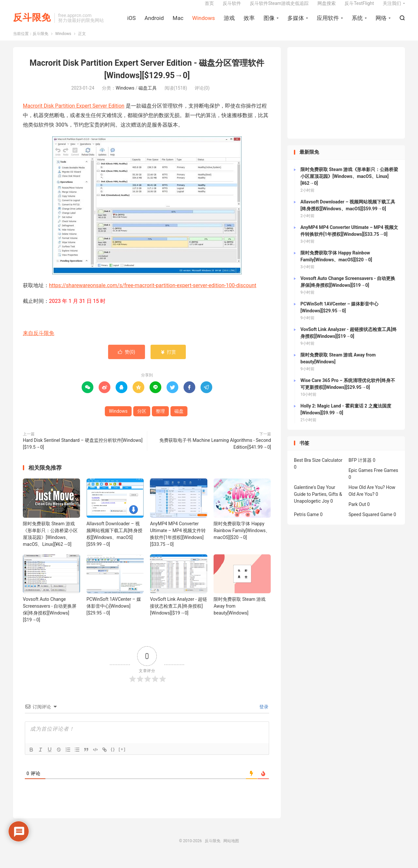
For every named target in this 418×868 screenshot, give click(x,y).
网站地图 (231, 850)
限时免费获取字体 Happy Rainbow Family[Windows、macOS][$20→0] (242, 539)
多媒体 (296, 23)
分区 (142, 420)
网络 (381, 23)
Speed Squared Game (370, 523)
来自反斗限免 (39, 342)
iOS (132, 23)
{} (113, 758)
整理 (160, 420)
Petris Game (306, 523)
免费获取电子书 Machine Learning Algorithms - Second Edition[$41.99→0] (215, 452)
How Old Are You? (367, 496)
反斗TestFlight (359, 9)
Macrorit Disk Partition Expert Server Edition (74, 115)
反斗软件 (232, 9)
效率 (249, 23)
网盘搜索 (327, 9)
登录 (263, 716)
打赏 (168, 360)
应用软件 (328, 23)
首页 (209, 9)
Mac (178, 23)
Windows (204, 23)
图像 (269, 23)
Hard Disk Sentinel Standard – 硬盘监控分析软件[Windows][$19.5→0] (83, 452)
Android (154, 23)
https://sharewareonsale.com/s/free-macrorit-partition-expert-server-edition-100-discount (153, 294)
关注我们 (392, 9)
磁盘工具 (148, 97)
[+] (122, 758)
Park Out (357, 513)
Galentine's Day (309, 496)
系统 (357, 23)
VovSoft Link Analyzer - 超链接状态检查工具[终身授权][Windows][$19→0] (178, 615)
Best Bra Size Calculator (318, 469)
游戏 (229, 23)
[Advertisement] (346, 102)
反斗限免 (32, 23)
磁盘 (179, 420)
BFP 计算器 (360, 469)
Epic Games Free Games (373, 479)
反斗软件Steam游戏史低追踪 (279, 9)
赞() (127, 360)
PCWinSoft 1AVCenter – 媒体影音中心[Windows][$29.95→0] (114, 615)
